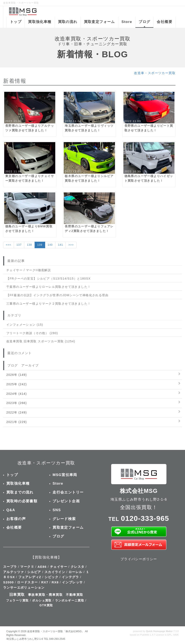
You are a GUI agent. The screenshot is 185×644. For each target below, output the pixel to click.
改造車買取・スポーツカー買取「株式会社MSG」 (56, 631)
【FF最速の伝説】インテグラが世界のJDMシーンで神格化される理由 (57, 295)
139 (40, 245)
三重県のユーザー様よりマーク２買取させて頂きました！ (49, 304)
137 (19, 245)
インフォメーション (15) (25, 325)
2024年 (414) (17, 394)
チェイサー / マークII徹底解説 (29, 270)
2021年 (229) (17, 422)
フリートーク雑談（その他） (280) (32, 333)
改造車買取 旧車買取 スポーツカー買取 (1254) (41, 341)
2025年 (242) (17, 384)
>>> (71, 245)
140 (50, 245)
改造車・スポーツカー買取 (155, 73)
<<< (9, 245)
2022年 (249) (17, 412)
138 (29, 245)
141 (61, 245)
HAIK (176, 635)
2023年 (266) (17, 403)
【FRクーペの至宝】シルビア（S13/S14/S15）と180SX (48, 279)
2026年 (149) (17, 375)
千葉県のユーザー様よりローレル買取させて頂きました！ (49, 287)
